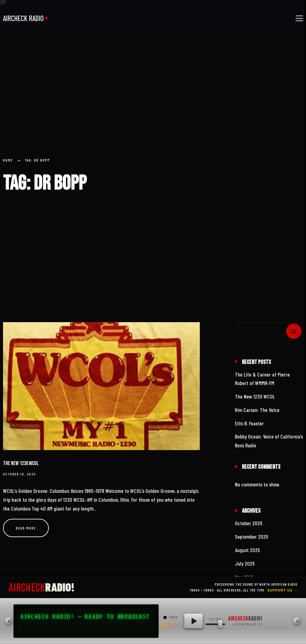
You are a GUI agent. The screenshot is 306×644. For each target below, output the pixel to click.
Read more (26, 528)
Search (294, 331)
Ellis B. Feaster (249, 423)
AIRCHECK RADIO (23, 18)
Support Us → (282, 590)
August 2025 (247, 550)
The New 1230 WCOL (21, 463)
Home (8, 160)
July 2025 (245, 563)
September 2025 (252, 537)
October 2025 (249, 523)
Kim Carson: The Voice (257, 410)
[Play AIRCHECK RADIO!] (193, 621)
